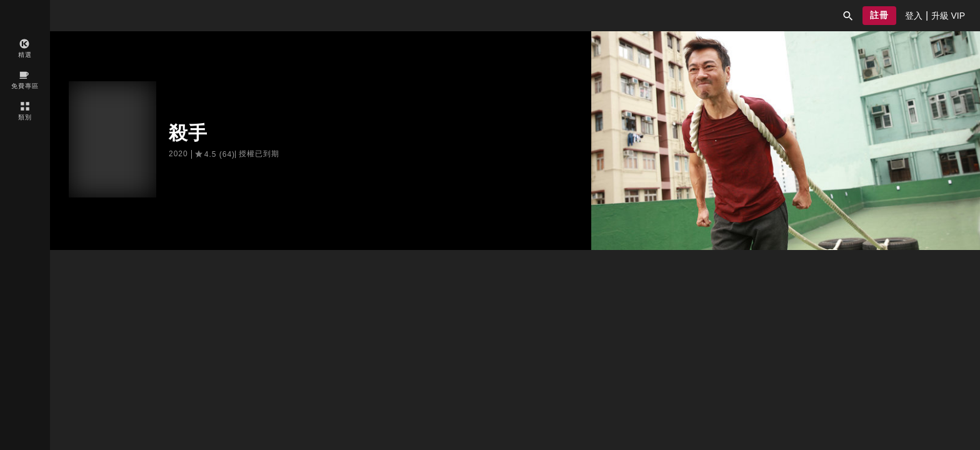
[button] (848, 16)
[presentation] (914, 16)
